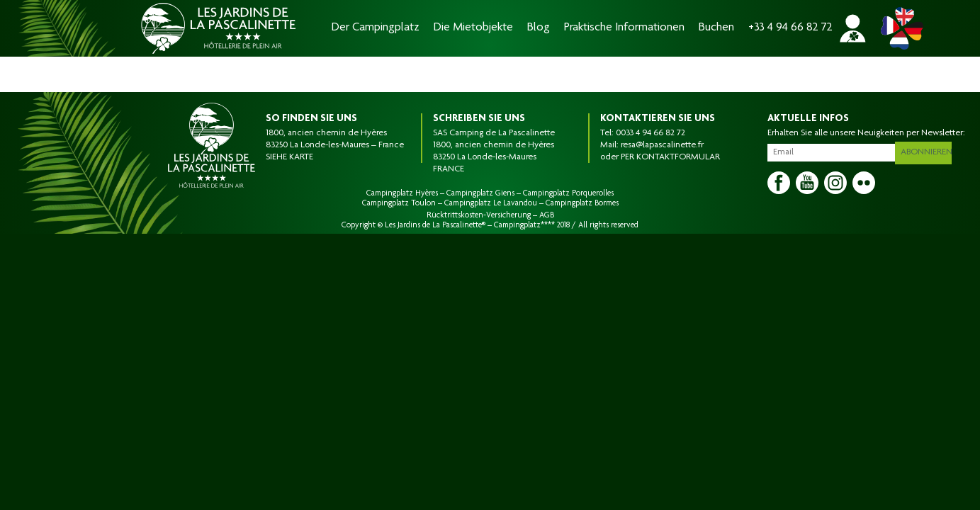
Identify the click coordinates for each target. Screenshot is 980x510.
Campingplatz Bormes (582, 203)
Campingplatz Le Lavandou (491, 203)
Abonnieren (927, 150)
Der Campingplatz (376, 28)
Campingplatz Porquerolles (568, 193)
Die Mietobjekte (473, 28)
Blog (539, 28)
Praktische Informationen (624, 28)
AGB (547, 215)
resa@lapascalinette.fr (662, 145)
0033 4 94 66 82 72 (650, 133)
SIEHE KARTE (289, 157)
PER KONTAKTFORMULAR (670, 157)
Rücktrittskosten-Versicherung (479, 215)
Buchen (716, 28)
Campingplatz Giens (480, 193)
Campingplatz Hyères (402, 193)
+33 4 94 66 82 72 (790, 28)
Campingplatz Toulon (399, 203)
